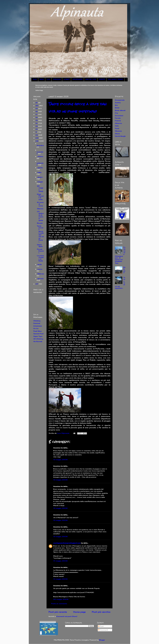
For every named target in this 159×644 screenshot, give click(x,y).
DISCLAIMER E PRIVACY (115, 80)
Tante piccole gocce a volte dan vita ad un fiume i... (40, 234)
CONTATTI (102, 80)
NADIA (42, 80)
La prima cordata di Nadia (40, 258)
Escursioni (119, 116)
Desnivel (37, 323)
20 (37, 106)
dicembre (40, 145)
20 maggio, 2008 (61, 599)
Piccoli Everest (40, 251)
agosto (40, 168)
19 (37, 109)
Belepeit (124, 270)
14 (37, 123)
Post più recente (58, 612)
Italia (117, 126)
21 (37, 103)
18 (37, 111)
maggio (40, 182)
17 (37, 114)
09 (37, 138)
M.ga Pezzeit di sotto (40, 197)
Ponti (117, 128)
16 (37, 117)
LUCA (48, 80)
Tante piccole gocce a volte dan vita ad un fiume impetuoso (78, 108)
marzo (40, 269)
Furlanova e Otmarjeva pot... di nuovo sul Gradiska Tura (120, 255)
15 (37, 120)
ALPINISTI (67, 80)
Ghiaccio (118, 123)
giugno (40, 177)
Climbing (37, 321)
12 (37, 129)
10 (37, 135)
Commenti (103, 630)
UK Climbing (38, 339)
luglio (39, 172)
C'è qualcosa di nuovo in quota (40, 216)
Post (101, 626)
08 (37, 141)
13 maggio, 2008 (60, 480)
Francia (118, 121)
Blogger (102, 640)
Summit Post (38, 334)
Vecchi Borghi (120, 136)
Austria (118, 103)
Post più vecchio (101, 612)
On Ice (36, 328)
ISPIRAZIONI (57, 80)
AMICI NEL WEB (91, 80)
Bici (116, 105)
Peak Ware (37, 331)
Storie (117, 134)
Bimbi (117, 108)
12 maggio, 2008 (60, 460)
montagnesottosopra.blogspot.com (67, 543)
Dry (116, 113)
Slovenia (118, 131)
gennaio (41, 279)
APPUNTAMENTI (77, 80)
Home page (79, 612)
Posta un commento (59, 604)
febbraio (41, 274)
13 (37, 126)
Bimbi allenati (120, 110)
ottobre (40, 156)
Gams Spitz (40, 245)
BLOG (35, 80)
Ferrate (118, 118)
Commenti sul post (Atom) (67, 616)
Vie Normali (38, 341)
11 (37, 132)
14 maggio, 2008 (60, 561)
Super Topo (38, 336)
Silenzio (40, 209)
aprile (40, 264)
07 (37, 284)
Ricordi (40, 223)
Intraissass (38, 326)
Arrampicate (120, 100)
